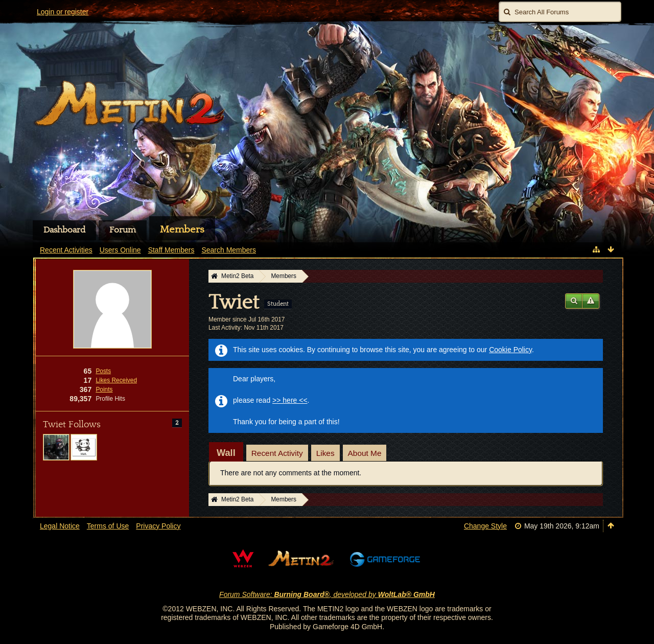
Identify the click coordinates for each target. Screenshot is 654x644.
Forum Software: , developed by (327, 594)
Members (182, 229)
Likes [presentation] (325, 453)
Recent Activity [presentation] (277, 453)
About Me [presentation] (365, 453)
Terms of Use (108, 526)
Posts (103, 371)
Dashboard (64, 230)
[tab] (226, 453)
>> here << (290, 400)
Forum (123, 230)
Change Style (485, 526)
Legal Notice (60, 526)
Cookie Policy (510, 350)
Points (104, 389)
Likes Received (116, 380)
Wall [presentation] (226, 453)
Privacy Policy (158, 526)
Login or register (63, 12)
